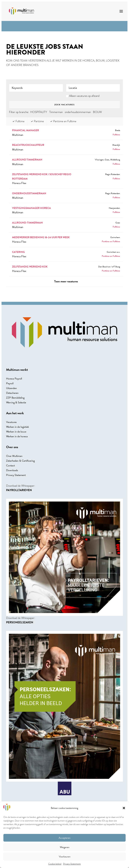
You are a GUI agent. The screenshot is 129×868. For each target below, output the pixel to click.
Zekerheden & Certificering (20, 461)
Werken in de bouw (16, 432)
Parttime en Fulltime (63, 121)
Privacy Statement (72, 864)
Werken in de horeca (17, 436)
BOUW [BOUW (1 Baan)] (97, 112)
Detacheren (12, 393)
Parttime (37, 121)
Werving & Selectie (16, 402)
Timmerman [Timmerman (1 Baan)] (56, 112)
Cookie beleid (55, 864)
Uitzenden (11, 388)
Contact (10, 466)
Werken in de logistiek (18, 427)
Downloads (12, 470)
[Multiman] (21, 11)
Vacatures (11, 422)
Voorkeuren (65, 857)
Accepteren (64, 838)
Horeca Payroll (14, 379)
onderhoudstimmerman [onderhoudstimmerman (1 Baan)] (78, 112)
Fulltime (18, 121)
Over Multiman (14, 456)
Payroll (10, 383)
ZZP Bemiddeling (15, 398)
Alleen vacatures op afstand (84, 96)
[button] (124, 808)
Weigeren (65, 847)
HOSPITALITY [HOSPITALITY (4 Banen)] (39, 112)
